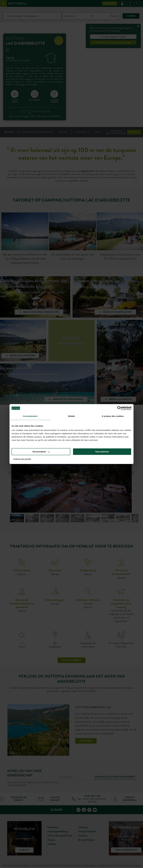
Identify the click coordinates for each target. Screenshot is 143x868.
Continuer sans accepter (22, 459)
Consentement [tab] (30, 416)
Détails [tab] (71, 416)
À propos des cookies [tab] (113, 416)
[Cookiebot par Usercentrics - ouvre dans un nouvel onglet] (119, 408)
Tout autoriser (102, 452)
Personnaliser (41, 452)
